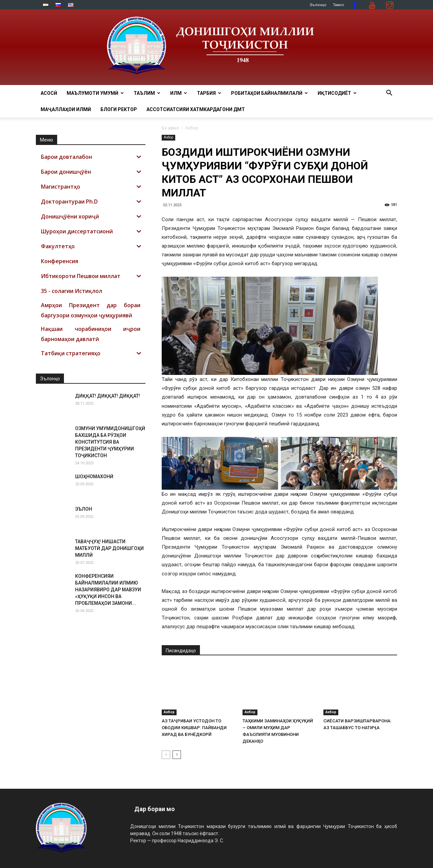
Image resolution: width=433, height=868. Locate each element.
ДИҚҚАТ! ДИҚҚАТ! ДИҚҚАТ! (108, 396)
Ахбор (168, 137)
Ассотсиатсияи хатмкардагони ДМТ (196, 109)
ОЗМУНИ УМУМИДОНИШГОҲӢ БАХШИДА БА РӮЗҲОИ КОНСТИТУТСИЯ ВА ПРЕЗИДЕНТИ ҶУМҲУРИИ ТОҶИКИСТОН (110, 442)
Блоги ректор (119, 109)
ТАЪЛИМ (147, 93)
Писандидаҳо (181, 651)
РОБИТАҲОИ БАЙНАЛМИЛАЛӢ (269, 93)
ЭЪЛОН (84, 509)
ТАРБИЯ (209, 93)
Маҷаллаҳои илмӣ (66, 109)
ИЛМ (179, 93)
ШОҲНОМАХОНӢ (94, 477)
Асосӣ (49, 93)
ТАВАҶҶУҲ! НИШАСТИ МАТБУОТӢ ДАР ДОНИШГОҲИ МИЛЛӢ (109, 548)
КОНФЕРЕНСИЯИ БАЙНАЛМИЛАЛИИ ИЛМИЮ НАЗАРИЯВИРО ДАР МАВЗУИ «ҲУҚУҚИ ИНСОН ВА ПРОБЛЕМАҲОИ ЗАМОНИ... (108, 590)
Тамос (339, 5)
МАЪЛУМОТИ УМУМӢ (95, 93)
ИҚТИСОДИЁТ (337, 93)
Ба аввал (170, 128)
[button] (389, 94)
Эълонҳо (318, 5)
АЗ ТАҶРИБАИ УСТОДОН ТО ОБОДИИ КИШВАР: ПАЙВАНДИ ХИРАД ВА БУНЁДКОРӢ (194, 728)
